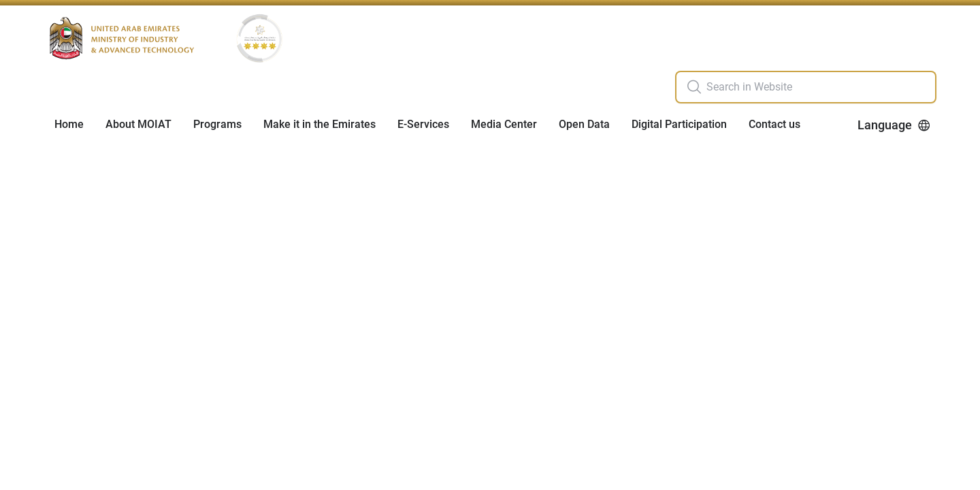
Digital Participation (679, 124)
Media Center (504, 124)
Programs (217, 124)
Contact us (774, 124)
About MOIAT (138, 124)
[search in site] (819, 87)
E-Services (423, 124)
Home (69, 124)
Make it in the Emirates (320, 124)
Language (894, 125)
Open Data (584, 124)
